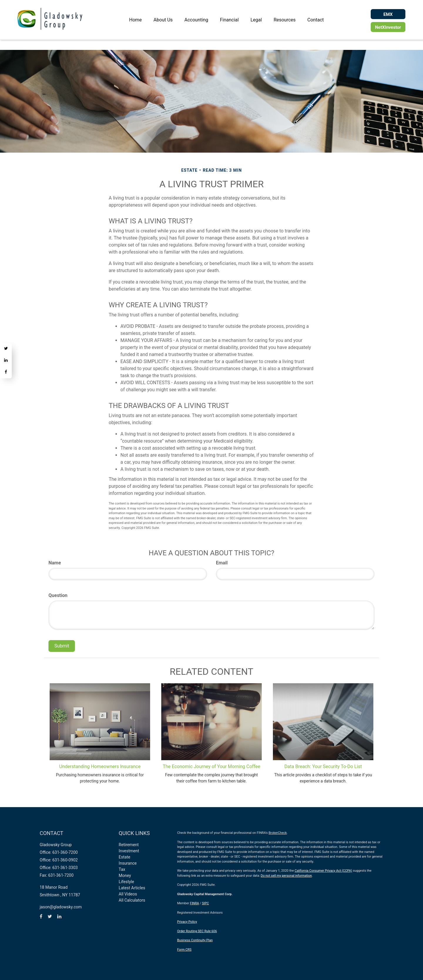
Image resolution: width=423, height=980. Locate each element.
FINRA (195, 903)
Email (222, 563)
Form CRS (184, 950)
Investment (129, 851)
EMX (388, 14)
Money (125, 876)
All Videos (128, 894)
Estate (124, 857)
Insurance (128, 863)
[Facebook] (6, 372)
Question (58, 595)
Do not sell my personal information (286, 876)
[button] (163, 20)
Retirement (129, 845)
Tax (122, 869)
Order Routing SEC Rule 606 (197, 931)
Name (55, 563)
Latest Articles (132, 888)
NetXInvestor (388, 27)
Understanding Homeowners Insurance (100, 766)
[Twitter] (6, 349)
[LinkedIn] (6, 361)
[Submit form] (62, 646)
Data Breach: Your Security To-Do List (323, 766)
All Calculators (132, 900)
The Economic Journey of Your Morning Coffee (211, 766)
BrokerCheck (278, 833)
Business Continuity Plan (195, 940)
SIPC (205, 903)
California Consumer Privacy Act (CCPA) (323, 871)
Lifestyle (126, 882)
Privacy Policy (187, 922)
